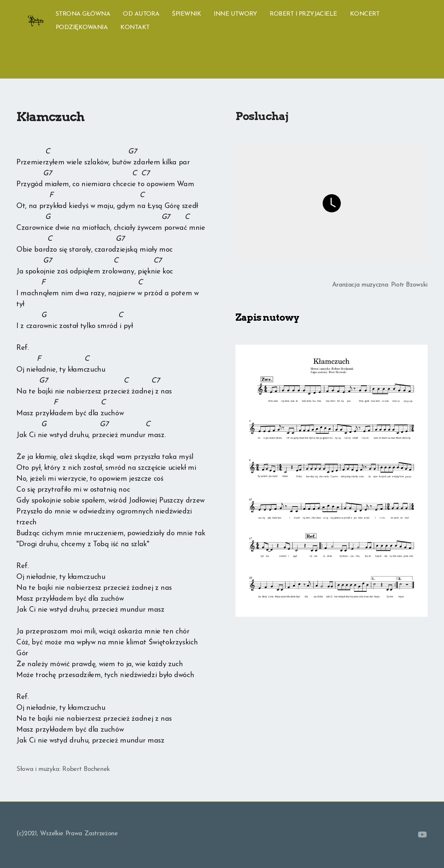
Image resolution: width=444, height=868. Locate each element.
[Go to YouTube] (422, 835)
